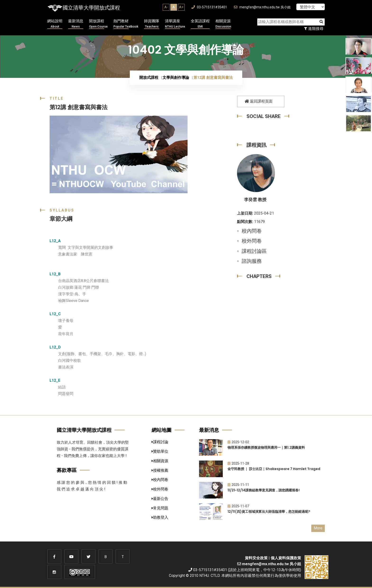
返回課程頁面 (259, 101)
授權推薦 (160, 470)
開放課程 (98, 24)
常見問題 (160, 508)
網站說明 (55, 24)
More (318, 528)
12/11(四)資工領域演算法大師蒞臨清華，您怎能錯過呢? (269, 512)
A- (166, 7)
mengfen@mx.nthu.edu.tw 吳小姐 (262, 7)
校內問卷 (252, 231)
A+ (181, 7)
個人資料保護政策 (286, 558)
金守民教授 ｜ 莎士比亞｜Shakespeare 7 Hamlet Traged (274, 469)
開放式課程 (149, 78)
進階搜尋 (314, 29)
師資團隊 (152, 24)
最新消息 (76, 24)
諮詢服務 (252, 261)
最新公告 (160, 499)
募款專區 (67, 470)
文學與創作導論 (176, 78)
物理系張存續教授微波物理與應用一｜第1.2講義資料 (266, 447)
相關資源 (223, 24)
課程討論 (160, 442)
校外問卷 (252, 241)
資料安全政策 (256, 558)
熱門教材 (126, 24)
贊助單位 (160, 451)
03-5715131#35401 (209, 7)
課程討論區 (254, 251)
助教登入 (160, 517)
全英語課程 (200, 24)
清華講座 (175, 24)
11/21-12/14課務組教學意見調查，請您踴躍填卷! (264, 490)
